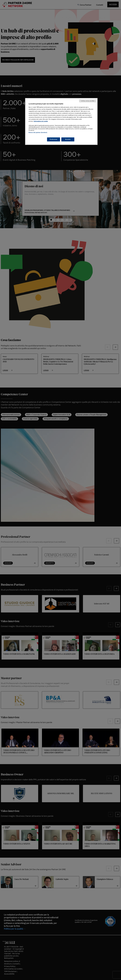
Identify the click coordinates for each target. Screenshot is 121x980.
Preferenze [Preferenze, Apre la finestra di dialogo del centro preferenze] (54, 139)
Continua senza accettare (88, 101)
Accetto (68, 139)
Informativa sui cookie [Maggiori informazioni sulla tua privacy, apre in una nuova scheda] (41, 121)
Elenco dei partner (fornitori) (38, 132)
